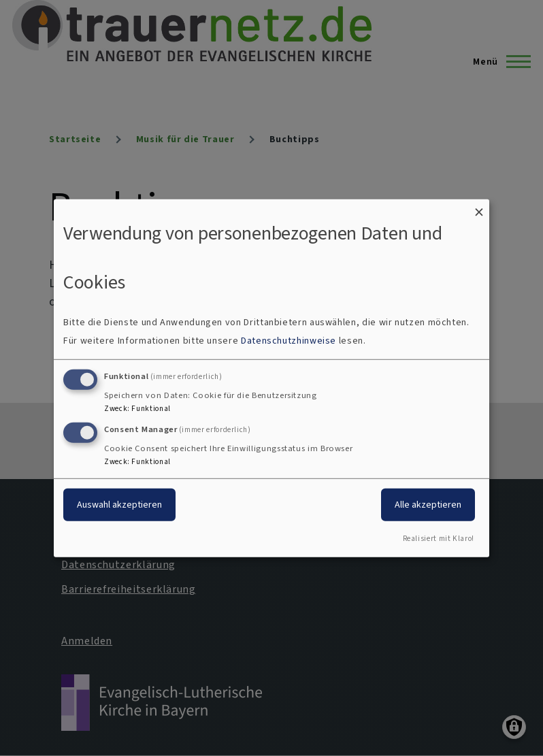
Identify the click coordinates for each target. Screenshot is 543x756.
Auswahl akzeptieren (119, 505)
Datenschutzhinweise (289, 341)
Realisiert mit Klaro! (439, 539)
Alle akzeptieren (428, 505)
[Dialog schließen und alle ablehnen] (479, 207)
